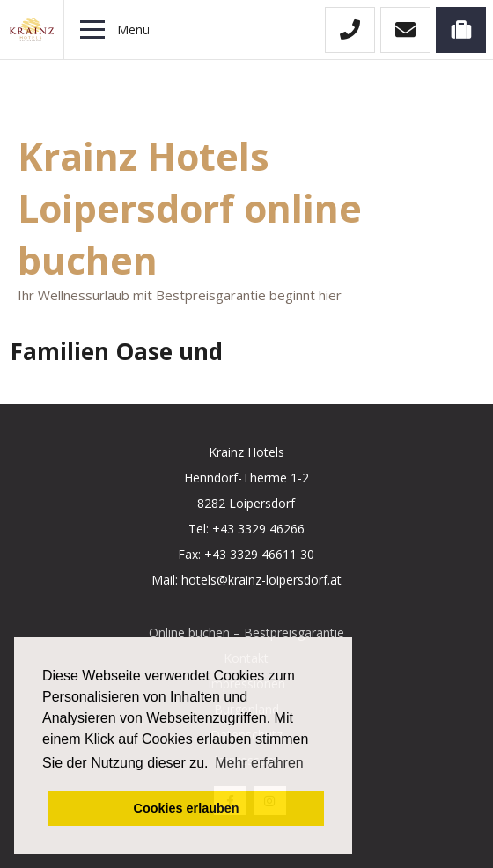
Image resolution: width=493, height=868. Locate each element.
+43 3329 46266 (258, 529)
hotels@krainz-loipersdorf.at (261, 580)
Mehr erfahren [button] (259, 763)
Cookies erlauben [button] (187, 808)
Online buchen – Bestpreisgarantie (246, 633)
